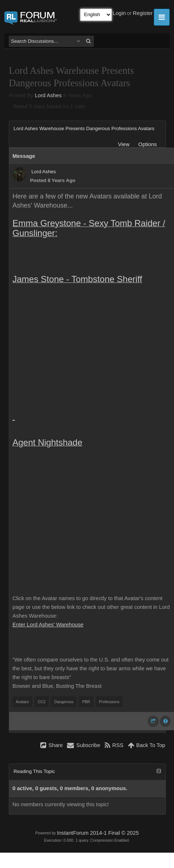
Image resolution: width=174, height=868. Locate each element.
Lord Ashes (48, 95)
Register (143, 13)
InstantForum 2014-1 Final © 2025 (98, 833)
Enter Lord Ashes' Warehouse (48, 625)
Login (119, 13)
